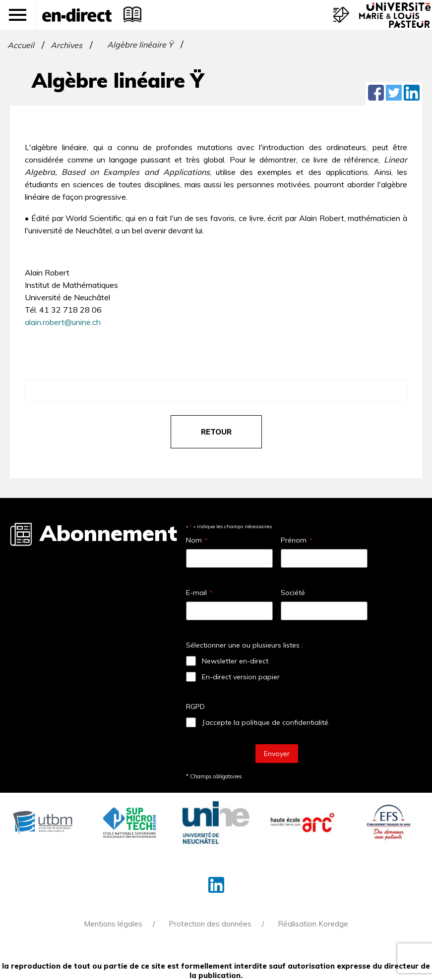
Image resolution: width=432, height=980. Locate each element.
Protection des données (210, 924)
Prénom (296, 540)
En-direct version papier (241, 677)
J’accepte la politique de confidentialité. (266, 722)
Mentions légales (113, 924)
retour (216, 432)
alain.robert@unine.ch (63, 322)
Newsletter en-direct (235, 661)
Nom (197, 540)
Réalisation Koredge (313, 924)
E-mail (199, 593)
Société (293, 593)
